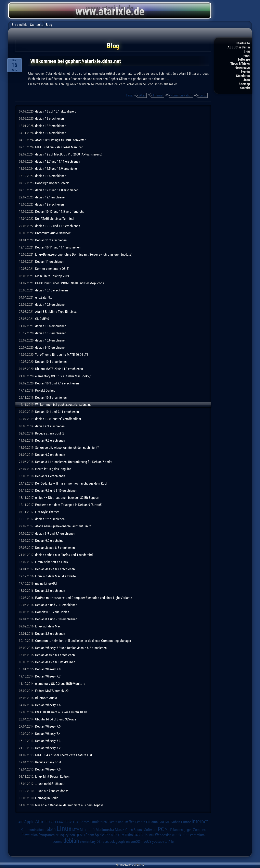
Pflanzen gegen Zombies (188, 830)
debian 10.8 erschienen (51, 326)
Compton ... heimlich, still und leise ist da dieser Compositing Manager (83, 641)
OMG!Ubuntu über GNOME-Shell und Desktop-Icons (70, 283)
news (246, 55)
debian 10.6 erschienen (51, 340)
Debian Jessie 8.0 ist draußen (55, 662)
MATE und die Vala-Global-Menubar (59, 147)
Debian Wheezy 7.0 (48, 769)
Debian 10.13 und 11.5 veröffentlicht (59, 211)
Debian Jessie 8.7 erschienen (55, 569)
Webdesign (163, 835)
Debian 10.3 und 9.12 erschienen (57, 383)
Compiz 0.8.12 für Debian (52, 612)
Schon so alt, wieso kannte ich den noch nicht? (67, 448)
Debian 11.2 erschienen (51, 240)
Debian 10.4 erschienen (51, 362)
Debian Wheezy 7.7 (48, 676)
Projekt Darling (45, 390)
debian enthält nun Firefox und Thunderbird (64, 555)
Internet (158, 95)
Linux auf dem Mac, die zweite (55, 576)
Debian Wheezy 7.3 (48, 741)
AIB (21, 822)
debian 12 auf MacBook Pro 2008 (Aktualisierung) (69, 154)
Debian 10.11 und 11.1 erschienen (58, 247)
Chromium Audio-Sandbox (53, 233)
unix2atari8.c (44, 297)
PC (161, 829)
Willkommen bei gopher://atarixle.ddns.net (64, 405)
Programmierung (51, 835)
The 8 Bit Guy (114, 835)
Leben (50, 829)
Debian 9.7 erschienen (50, 455)
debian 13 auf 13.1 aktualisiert (55, 111)
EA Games (82, 822)
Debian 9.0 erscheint (49, 541)
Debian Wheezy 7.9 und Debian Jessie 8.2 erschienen (71, 648)
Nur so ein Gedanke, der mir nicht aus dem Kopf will (70, 805)
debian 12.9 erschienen (51, 126)
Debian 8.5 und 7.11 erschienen (56, 605)
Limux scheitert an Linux (52, 562)
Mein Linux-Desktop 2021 (52, 276)
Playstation (30, 835)
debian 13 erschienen (49, 118)
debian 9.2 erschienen (50, 519)
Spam (90, 835)
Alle (171, 842)
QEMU (80, 835)
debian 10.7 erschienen (51, 333)
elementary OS (90, 841)
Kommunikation (181, 95)
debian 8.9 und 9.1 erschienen (55, 533)
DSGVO (69, 822)
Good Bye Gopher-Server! (52, 183)
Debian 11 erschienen (50, 262)
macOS (146, 842)
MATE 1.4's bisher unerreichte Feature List (64, 755)
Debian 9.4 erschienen (50, 476)
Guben (175, 822)
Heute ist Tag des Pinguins (53, 469)
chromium (197, 835)
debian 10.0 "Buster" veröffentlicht (58, 419)
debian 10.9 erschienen (51, 304)
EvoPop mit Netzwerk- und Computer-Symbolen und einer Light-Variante (84, 598)
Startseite (243, 43)
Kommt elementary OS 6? (52, 269)
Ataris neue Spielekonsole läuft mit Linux (63, 526)
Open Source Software (141, 830)
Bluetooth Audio (46, 698)
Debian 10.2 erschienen (51, 397)
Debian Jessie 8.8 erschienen (55, 548)
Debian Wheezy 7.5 (48, 726)
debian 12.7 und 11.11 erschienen (58, 161)
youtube (158, 841)
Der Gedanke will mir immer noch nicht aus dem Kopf (71, 483)
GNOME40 (42, 319)
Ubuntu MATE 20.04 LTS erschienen (59, 369)
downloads (243, 68)
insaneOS (133, 842)
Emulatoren (99, 822)
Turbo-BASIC (134, 835)
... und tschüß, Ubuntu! (50, 784)
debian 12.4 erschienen (51, 176)
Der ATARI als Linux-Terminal (55, 219)
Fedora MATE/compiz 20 (52, 691)
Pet (167, 830)
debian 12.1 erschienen (51, 197)
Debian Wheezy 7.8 (48, 669)
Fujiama (152, 822)
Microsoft (87, 830)
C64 (60, 822)
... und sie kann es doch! (51, 791)
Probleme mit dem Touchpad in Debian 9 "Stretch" (69, 505)
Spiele (99, 835)
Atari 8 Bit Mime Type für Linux (56, 312)
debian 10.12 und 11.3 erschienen (58, 226)
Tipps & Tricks (240, 63)
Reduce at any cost (48, 762)
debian (71, 841)
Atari (142, 95)
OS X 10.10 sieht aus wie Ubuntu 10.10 (61, 712)
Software (244, 59)
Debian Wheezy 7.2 (48, 748)
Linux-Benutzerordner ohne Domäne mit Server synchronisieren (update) (84, 254)
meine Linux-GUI (46, 583)
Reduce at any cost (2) (50, 433)
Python (70, 835)
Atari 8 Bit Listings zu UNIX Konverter (60, 140)
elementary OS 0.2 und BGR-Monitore (60, 684)
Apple (29, 822)
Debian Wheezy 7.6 (48, 705)
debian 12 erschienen (49, 204)
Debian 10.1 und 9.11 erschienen (57, 412)
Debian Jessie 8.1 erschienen (55, 655)
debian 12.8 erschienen (51, 133)
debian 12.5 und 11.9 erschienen (57, 169)
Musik (120, 830)
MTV (76, 830)
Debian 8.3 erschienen (50, 634)
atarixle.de (181, 835)
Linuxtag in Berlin (47, 798)
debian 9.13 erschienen (51, 347)
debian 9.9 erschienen (50, 426)
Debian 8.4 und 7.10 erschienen (56, 619)
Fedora (140, 822)
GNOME (164, 822)
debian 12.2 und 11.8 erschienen (57, 190)
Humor (186, 822)
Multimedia (105, 830)
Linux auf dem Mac (48, 626)
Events (245, 72)
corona (58, 842)
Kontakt (245, 88)
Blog (247, 51)
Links (246, 80)
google (120, 842)
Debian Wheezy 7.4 (48, 734)
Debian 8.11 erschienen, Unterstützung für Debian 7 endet (74, 462)
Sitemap (244, 84)
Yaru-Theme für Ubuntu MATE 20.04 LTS (62, 355)
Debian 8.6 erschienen (50, 591)
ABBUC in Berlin (239, 47)
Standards (243, 76)
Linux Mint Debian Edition (52, 776)
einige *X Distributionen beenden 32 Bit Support (67, 498)
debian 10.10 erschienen (51, 290)
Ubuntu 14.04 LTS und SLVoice (56, 719)
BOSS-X (51, 822)
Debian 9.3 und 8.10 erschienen (56, 490)
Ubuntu (149, 835)
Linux (203, 95)
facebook (108, 842)
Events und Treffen (121, 822)
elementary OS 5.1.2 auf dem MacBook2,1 (63, 376)
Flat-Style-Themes (47, 512)
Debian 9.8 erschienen (50, 440)
